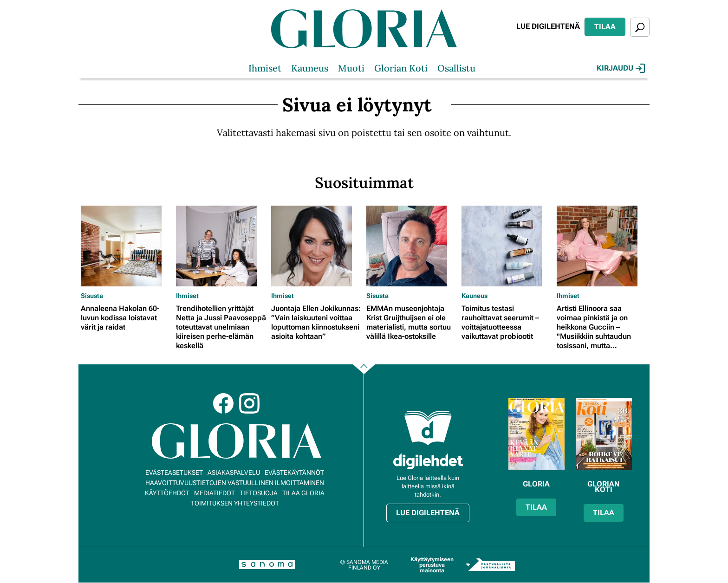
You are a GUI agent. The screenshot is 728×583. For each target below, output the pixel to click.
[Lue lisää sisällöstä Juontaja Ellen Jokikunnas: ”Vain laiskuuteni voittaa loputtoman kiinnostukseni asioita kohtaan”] (316, 246)
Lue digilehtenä (548, 26)
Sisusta (92, 296)
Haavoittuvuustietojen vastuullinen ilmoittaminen (235, 483)
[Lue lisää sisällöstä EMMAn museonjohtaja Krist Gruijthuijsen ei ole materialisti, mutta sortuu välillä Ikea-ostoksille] (412, 246)
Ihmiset (265, 68)
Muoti (351, 68)
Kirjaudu (621, 68)
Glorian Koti (401, 68)
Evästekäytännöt (294, 473)
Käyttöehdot (167, 493)
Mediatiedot (214, 493)
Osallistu (456, 68)
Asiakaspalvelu (234, 473)
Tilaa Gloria (303, 493)
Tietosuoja (259, 493)
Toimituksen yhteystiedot (235, 503)
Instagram (249, 403)
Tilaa (605, 27)
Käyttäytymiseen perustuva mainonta (432, 565)
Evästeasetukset (174, 473)
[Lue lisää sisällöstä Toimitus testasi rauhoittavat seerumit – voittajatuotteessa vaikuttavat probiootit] (507, 246)
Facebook (223, 403)
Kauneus (310, 68)
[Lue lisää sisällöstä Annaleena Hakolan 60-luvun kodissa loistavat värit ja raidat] (126, 246)
